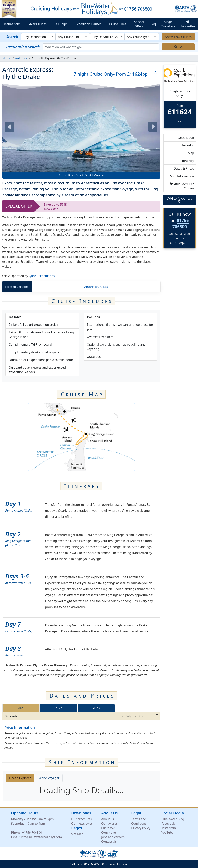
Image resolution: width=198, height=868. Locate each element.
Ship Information (182, 176)
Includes (188, 145)
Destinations (12, 24)
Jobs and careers (113, 837)
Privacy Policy (141, 828)
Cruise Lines (118, 24)
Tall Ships (61, 24)
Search (12, 37)
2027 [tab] (59, 708)
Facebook (168, 824)
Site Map (77, 834)
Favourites (188, 24)
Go (178, 47)
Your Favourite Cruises (182, 186)
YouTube (167, 833)
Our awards (109, 824)
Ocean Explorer (20, 778)
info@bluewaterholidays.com (41, 837)
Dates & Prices (184, 168)
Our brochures (81, 819)
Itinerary (188, 161)
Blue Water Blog (173, 819)
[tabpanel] (81, 716)
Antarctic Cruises (96, 287)
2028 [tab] (96, 708)
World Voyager (49, 778)
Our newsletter (82, 824)
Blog (153, 24)
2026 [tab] (21, 708)
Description (186, 138)
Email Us (115, 864)
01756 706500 (181, 224)
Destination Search (23, 47)
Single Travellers (168, 24)
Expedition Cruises (88, 24)
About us (108, 819)
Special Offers (139, 24)
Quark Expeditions (42, 276)
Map (191, 153)
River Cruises (37, 24)
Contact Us (109, 842)
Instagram (169, 828)
